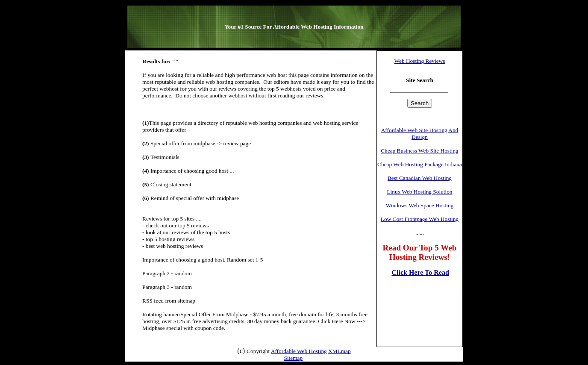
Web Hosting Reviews (420, 61)
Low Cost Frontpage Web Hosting (420, 219)
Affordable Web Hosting (299, 351)
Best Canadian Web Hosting (420, 178)
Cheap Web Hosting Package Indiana (420, 164)
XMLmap (340, 351)
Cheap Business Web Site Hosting (420, 151)
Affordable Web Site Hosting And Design (420, 134)
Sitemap (293, 358)
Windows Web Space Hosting (420, 205)
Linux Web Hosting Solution (419, 192)
